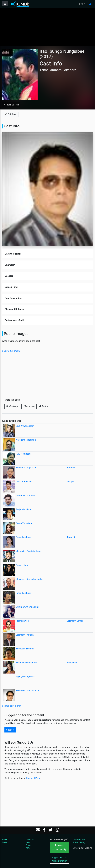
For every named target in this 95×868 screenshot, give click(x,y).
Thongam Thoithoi (25, 649)
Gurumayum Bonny (25, 496)
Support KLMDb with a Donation (59, 859)
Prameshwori (22, 621)
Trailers (5, 842)
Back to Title (11, 105)
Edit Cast (10, 114)
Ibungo (70, 482)
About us (30, 839)
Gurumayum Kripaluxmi (27, 607)
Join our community (59, 847)
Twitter (44, 406)
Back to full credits (11, 351)
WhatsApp (13, 406)
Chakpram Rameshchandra (29, 579)
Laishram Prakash (25, 635)
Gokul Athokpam (24, 482)
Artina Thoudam (24, 523)
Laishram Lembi (75, 621)
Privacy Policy (79, 842)
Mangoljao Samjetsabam (28, 551)
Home (5, 839)
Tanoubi (71, 537)
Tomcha (71, 468)
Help (28, 842)
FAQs (28, 848)
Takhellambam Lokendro (28, 690)
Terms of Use (79, 839)
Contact (29, 845)
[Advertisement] (48, 27)
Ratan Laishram (24, 593)
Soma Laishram (24, 537)
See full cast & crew (12, 706)
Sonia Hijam (22, 565)
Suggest (10, 730)
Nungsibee (72, 663)
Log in (82, 4)
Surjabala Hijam (24, 509)
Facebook (29, 406)
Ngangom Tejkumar (26, 677)
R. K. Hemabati (23, 454)
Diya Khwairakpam (25, 426)
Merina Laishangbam (26, 663)
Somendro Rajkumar (26, 468)
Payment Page (33, 778)
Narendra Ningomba (26, 440)
